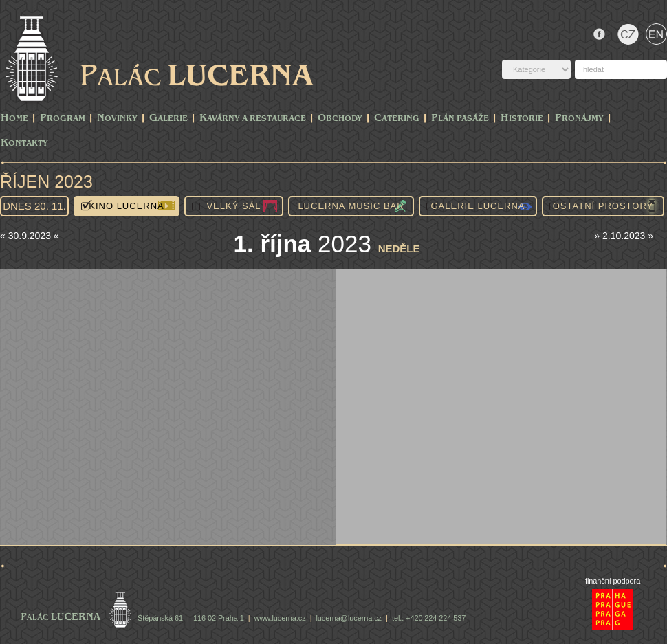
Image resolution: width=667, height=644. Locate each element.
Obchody (340, 119)
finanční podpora (613, 581)
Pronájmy (579, 119)
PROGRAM (63, 119)
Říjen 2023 (46, 181)
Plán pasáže (460, 119)
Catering (397, 119)
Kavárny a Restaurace (253, 119)
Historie (522, 119)
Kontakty (24, 143)
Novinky (117, 119)
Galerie (168, 119)
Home (14, 119)
